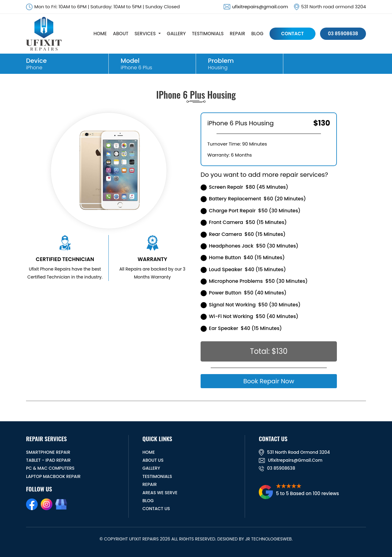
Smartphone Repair (48, 452)
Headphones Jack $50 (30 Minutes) (249, 246)
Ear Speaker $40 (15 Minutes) (241, 328)
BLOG (257, 34)
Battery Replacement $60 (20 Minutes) (253, 199)
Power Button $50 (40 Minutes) (243, 293)
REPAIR (237, 34)
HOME (100, 34)
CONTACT (292, 34)
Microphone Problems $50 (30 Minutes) (254, 281)
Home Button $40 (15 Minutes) (243, 258)
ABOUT (121, 34)
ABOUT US (153, 460)
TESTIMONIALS (208, 34)
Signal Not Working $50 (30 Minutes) (251, 305)
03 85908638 (343, 34)
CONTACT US (156, 509)
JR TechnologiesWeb (268, 539)
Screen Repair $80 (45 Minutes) (244, 187)
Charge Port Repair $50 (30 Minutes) (251, 211)
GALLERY (176, 34)
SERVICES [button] (145, 34)
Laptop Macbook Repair (53, 476)
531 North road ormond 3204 (294, 452)
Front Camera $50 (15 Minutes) (244, 222)
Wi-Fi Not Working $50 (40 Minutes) (249, 316)
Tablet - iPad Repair (48, 460)
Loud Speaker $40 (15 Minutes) (243, 269)
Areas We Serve (160, 493)
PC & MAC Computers (50, 468)
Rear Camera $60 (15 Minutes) (243, 234)
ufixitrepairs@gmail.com (260, 7)
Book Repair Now (269, 381)
